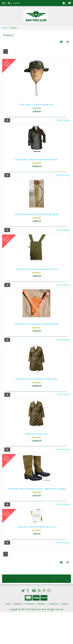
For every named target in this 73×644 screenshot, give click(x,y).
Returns (41, 604)
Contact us (53, 604)
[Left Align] (61, 42)
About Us (18, 604)
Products (30, 604)
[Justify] (68, 42)
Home (5, 28)
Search (65, 604)
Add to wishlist (63, 120)
